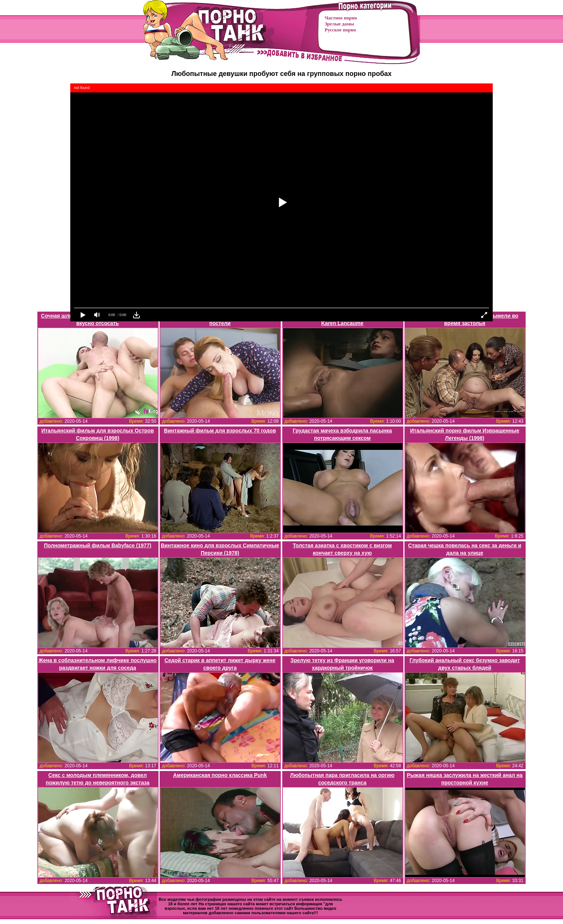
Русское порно (341, 30)
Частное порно (341, 18)
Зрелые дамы (339, 24)
